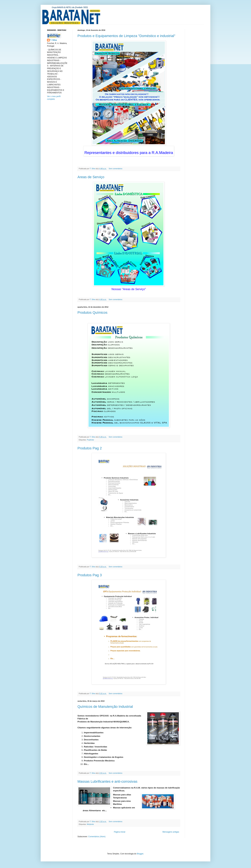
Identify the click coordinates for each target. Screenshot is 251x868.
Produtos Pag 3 (90, 575)
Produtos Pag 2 (90, 448)
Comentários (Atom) (97, 837)
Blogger (140, 854)
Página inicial (120, 832)
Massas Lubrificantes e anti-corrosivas (107, 781)
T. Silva (54, 40)
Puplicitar (90, 440)
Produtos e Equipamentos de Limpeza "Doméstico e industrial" (126, 36)
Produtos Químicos (92, 313)
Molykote (90, 824)
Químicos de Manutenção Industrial (105, 707)
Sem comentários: (116, 169)
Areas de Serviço (91, 177)
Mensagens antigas (171, 832)
